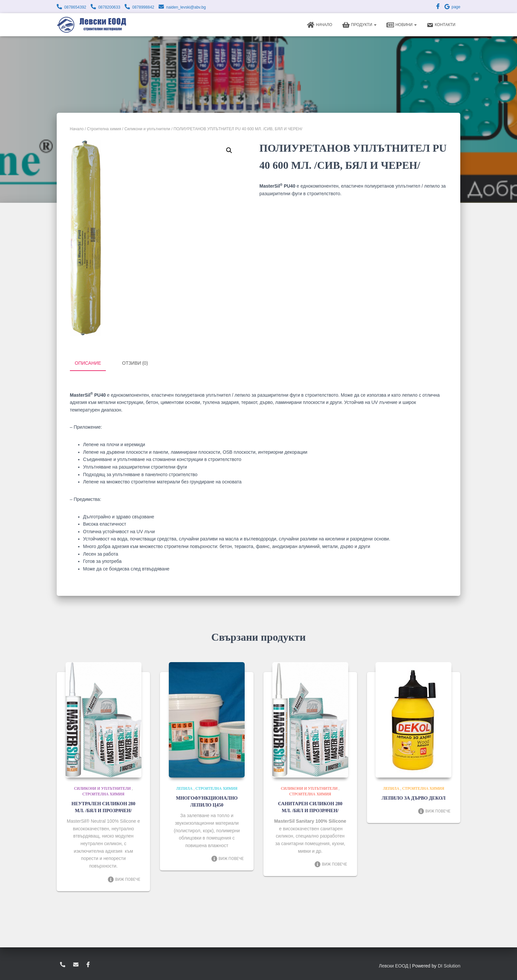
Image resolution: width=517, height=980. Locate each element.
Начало (319, 25)
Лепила (184, 788)
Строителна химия (104, 129)
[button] (229, 150)
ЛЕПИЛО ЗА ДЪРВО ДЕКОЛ (414, 798)
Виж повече (124, 879)
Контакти (441, 25)
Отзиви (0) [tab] (135, 363)
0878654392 (75, 7)
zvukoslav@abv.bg (76, 964)
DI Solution (449, 965)
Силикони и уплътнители (147, 129)
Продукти (360, 25)
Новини (402, 25)
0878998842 (143, 7)
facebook (88, 964)
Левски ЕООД (394, 965)
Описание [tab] (88, 363)
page (452, 7)
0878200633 (109, 7)
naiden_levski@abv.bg (186, 7)
